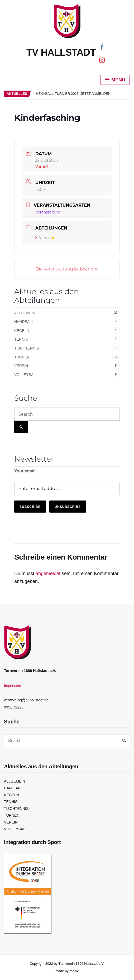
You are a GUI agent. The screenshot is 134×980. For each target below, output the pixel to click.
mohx (74, 971)
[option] (83, 94)
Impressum (13, 685)
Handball (24, 322)
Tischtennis (27, 348)
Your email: (26, 471)
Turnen (22, 357)
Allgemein (25, 313)
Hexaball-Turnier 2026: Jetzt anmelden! (74, 94)
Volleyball (26, 375)
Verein (45, 238)
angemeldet (48, 574)
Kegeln (22, 331)
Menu (115, 80)
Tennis (21, 339)
